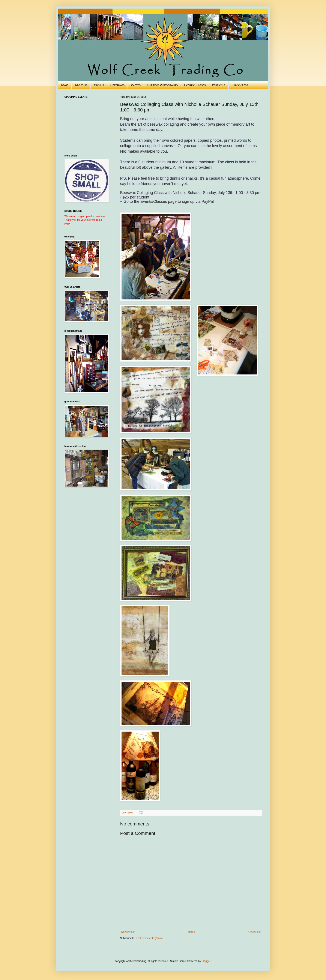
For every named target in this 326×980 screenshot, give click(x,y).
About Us (81, 85)
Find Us (99, 85)
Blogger (206, 961)
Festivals (219, 85)
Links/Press (240, 85)
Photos (136, 85)
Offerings (117, 85)
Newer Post (128, 932)
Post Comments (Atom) (149, 938)
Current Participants (162, 85)
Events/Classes (195, 85)
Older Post (255, 932)
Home (65, 85)
